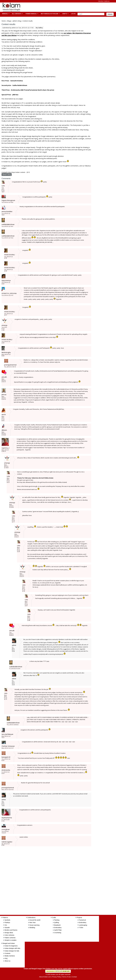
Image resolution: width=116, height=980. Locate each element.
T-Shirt (81, 928)
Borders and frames (11, 930)
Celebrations (31, 918)
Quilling (57, 922)
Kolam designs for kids (12, 951)
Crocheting (58, 933)
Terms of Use (66, 977)
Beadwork (57, 925)
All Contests (16, 14)
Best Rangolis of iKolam (49, 14)
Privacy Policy (57, 977)
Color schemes (9, 935)
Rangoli (5, 14)
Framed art (82, 920)
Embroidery (58, 928)
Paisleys (7, 922)
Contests (7, 953)
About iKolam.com (45, 977)
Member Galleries (104, 1)
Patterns (5, 918)
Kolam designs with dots (12, 948)
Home (4, 21)
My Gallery (39, 28)
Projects (79, 918)
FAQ (6, 958)
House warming (34, 925)
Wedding (32, 928)
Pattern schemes (10, 938)
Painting (57, 920)
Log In (73, 14)
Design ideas (9, 933)
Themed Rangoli (31, 14)
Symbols (7, 920)
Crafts (64, 14)
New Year (32, 922)
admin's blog (17, 21)
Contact (74, 977)
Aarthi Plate (58, 930)
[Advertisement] (60, 7)
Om (6, 925)
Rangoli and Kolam (9, 943)
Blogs (9, 21)
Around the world (35, 920)
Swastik (7, 928)
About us (7, 961)
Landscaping (83, 925)
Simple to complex (11, 940)
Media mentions (10, 956)
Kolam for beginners (11, 946)
